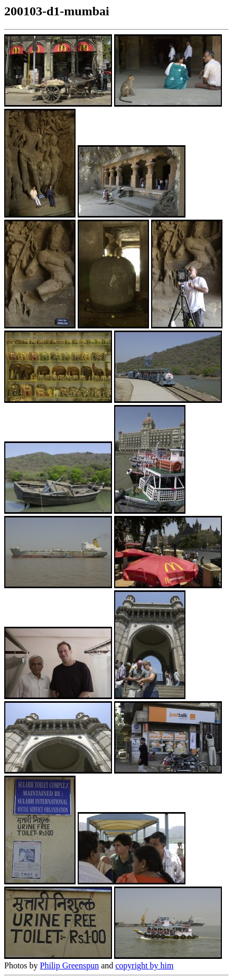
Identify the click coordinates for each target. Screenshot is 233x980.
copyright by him (144, 965)
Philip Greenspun (70, 965)
